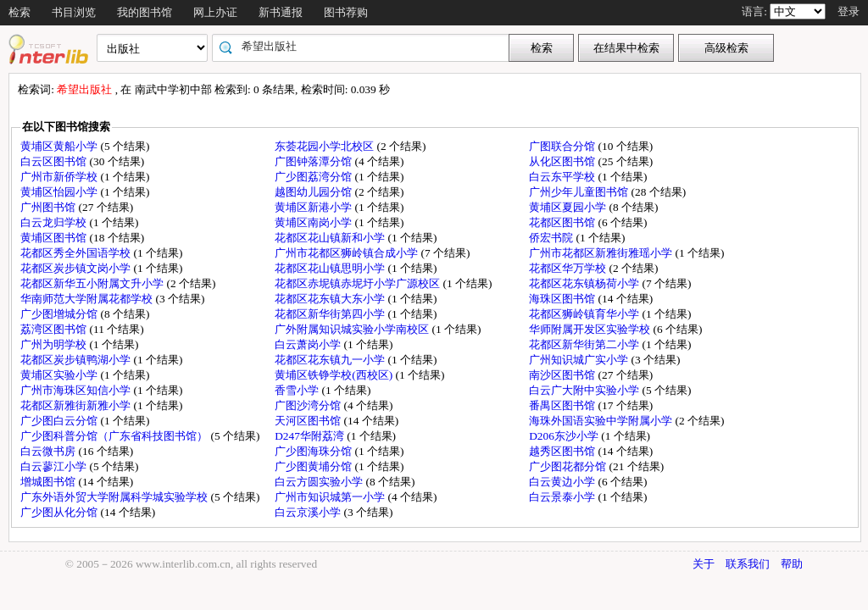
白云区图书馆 (55, 161)
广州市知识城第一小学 (331, 497)
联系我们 (748, 564)
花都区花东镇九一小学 (331, 360)
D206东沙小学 (565, 436)
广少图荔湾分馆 (314, 177)
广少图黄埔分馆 (314, 466)
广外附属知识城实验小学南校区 (353, 329)
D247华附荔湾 (311, 436)
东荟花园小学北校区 (325, 146)
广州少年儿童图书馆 (580, 192)
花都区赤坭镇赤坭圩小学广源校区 (359, 283)
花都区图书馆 (563, 222)
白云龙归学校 (55, 222)
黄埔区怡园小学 (60, 192)
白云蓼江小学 (55, 466)
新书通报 (281, 12)
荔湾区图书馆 (55, 329)
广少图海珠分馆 (314, 451)
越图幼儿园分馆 (314, 192)
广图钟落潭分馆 (314, 161)
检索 (19, 12)
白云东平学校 (563, 177)
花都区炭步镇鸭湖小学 (77, 360)
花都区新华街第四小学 (331, 314)
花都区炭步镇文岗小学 (77, 268)
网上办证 (215, 12)
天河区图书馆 (309, 421)
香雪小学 (298, 390)
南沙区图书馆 (563, 375)
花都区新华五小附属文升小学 (93, 283)
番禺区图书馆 (563, 405)
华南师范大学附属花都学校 (88, 299)
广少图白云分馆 (60, 421)
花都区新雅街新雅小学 (77, 405)
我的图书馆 (145, 12)
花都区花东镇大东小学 (331, 299)
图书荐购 (346, 12)
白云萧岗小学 (309, 344)
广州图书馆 (49, 207)
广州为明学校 (55, 344)
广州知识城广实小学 (580, 360)
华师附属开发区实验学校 (591, 329)
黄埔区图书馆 (55, 238)
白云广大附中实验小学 (585, 390)
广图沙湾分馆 (309, 405)
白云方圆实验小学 (320, 482)
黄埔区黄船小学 (60, 146)
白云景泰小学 (563, 497)
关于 (704, 564)
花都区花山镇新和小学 (331, 238)
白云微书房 (49, 451)
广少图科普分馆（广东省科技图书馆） (115, 436)
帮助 (792, 564)
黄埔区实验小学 (60, 375)
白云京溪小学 (309, 512)
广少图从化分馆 (60, 512)
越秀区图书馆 (563, 451)
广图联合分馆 (563, 146)
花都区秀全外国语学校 (77, 253)
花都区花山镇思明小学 (331, 268)
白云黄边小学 (563, 482)
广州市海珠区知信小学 (77, 390)
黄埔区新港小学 (314, 207)
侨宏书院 (552, 238)
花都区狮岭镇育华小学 (585, 314)
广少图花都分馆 (569, 466)
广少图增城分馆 (60, 314)
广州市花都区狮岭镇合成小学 (348, 253)
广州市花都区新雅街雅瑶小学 (602, 253)
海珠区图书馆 (563, 299)
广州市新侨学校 (60, 177)
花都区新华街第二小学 (585, 344)
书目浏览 (74, 12)
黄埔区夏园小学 (569, 207)
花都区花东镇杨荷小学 (585, 283)
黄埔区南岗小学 (314, 222)
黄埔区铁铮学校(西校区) (335, 375)
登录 (849, 11)
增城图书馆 (49, 482)
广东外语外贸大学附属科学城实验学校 (115, 497)
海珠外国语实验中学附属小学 (602, 421)
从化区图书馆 (563, 161)
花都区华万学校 (569, 268)
